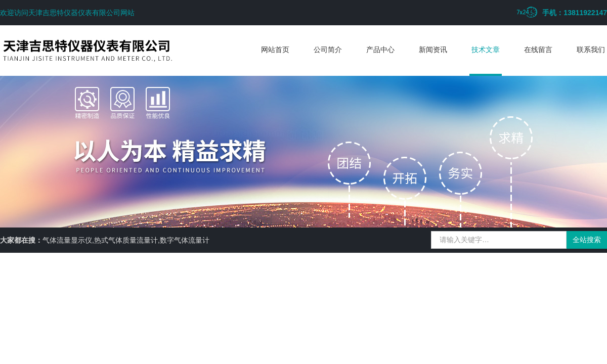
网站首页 (275, 50)
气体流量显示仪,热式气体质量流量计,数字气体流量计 (126, 240)
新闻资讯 (433, 50)
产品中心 (380, 50)
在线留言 (538, 50)
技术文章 (486, 50)
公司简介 (328, 50)
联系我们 (591, 50)
